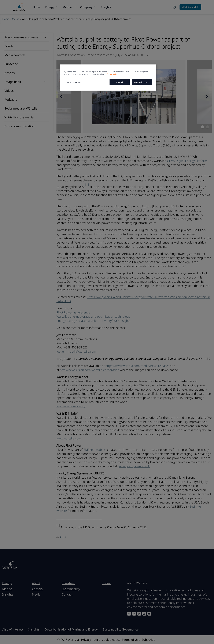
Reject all (119, 82)
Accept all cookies (142, 82)
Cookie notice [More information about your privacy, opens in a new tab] (112, 74)
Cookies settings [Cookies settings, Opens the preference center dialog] (74, 82)
